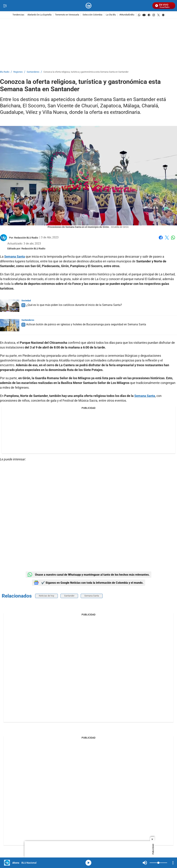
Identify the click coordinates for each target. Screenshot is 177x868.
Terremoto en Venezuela (67, 15)
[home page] (88, 6)
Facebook (161, 238)
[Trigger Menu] (5, 6)
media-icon (88, 863)
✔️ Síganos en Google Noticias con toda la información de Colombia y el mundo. (89, 583)
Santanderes (33, 72)
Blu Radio (5, 72)
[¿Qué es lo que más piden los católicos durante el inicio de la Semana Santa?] (10, 306)
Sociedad (26, 301)
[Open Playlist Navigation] (173, 863)
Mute (145, 863)
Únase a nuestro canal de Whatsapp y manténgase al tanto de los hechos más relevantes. (88, 575)
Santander (69, 596)
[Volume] (158, 863)
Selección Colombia (92, 15)
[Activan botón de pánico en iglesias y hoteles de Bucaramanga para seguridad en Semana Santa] (10, 325)
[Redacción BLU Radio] (26, 238)
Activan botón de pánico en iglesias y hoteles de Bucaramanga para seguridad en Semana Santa (86, 324)
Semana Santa (92, 596)
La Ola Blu (111, 15)
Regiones (18, 72)
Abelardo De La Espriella (39, 15)
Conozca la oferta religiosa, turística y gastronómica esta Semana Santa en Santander (86, 72)
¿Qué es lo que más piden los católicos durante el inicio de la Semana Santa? (74, 305)
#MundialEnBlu (127, 15)
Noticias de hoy (46, 596)
